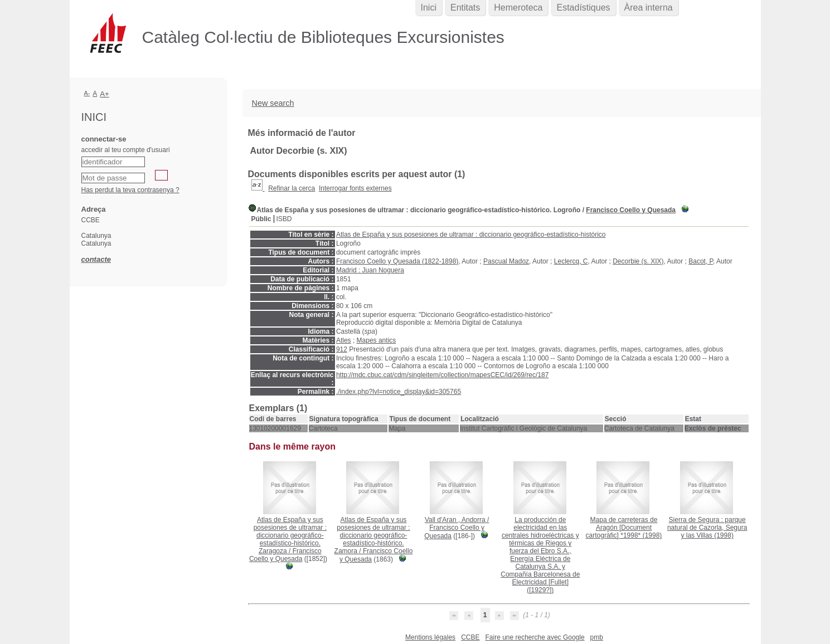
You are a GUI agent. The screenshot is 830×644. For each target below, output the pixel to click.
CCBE (470, 637)
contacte (96, 259)
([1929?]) (540, 555)
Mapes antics (377, 340)
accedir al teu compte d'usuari (126, 150)
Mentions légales (430, 637)
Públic (261, 219)
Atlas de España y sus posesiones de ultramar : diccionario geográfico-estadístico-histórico (471, 235)
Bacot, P (701, 261)
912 (342, 349)
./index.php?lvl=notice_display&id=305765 (399, 392)
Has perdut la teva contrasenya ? (130, 190)
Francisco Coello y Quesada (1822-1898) (397, 261)
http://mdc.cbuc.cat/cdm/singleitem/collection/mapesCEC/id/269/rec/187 (443, 375)
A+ (105, 94)
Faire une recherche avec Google (535, 637)
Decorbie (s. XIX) (638, 261)
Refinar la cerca (292, 188)
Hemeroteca (518, 8)
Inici (429, 8)
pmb (597, 637)
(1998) (624, 528)
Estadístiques (583, 8)
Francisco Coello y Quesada (631, 210)
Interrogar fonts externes (355, 188)
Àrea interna (649, 8)
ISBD (284, 219)
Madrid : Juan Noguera (370, 270)
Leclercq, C (571, 261)
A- (87, 93)
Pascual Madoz (506, 261)
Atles (344, 340)
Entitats (465, 8)
